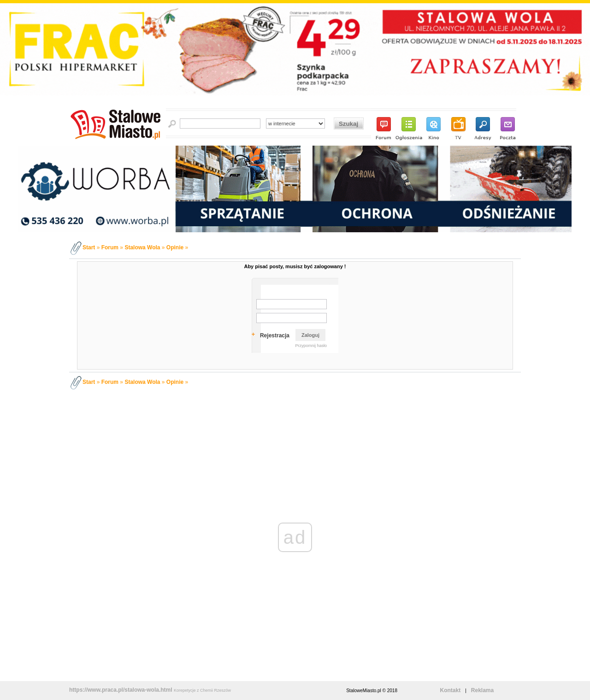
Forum (110, 247)
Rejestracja (275, 335)
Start (89, 247)
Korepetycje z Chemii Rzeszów (202, 690)
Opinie (175, 247)
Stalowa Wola (142, 247)
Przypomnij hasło (311, 346)
